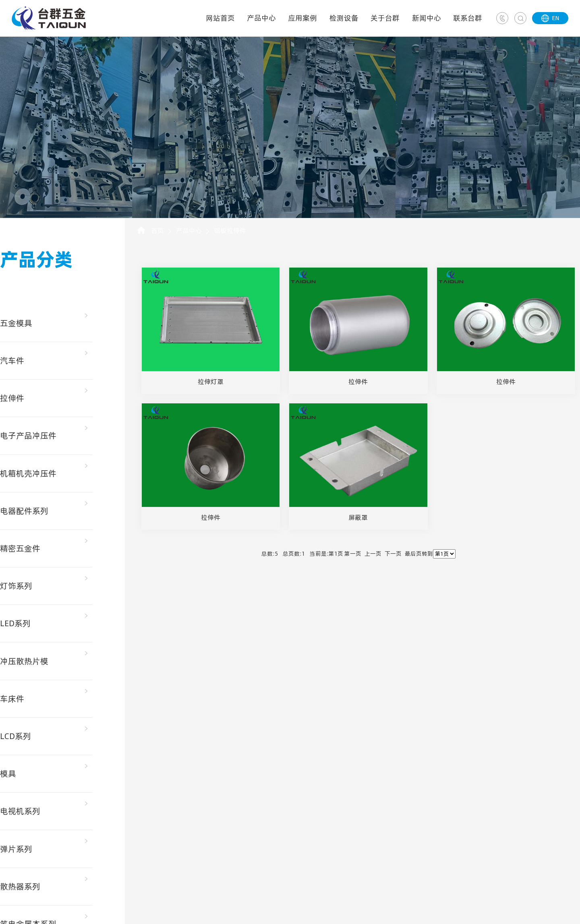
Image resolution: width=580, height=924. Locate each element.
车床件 (12, 697)
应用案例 (302, 18)
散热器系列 (20, 884)
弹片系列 (16, 847)
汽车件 (12, 360)
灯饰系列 (16, 585)
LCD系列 (16, 734)
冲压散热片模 (24, 660)
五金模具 (16, 323)
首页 (157, 230)
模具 (8, 772)
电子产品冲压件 (28, 435)
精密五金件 (20, 547)
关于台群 (385, 18)
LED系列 (15, 622)
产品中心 (261, 18)
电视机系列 (20, 809)
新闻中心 (427, 18)
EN (550, 18)
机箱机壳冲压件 (28, 473)
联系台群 (468, 18)
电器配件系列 (24, 510)
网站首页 (220, 18)
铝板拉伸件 (230, 230)
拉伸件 (12, 398)
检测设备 (344, 18)
